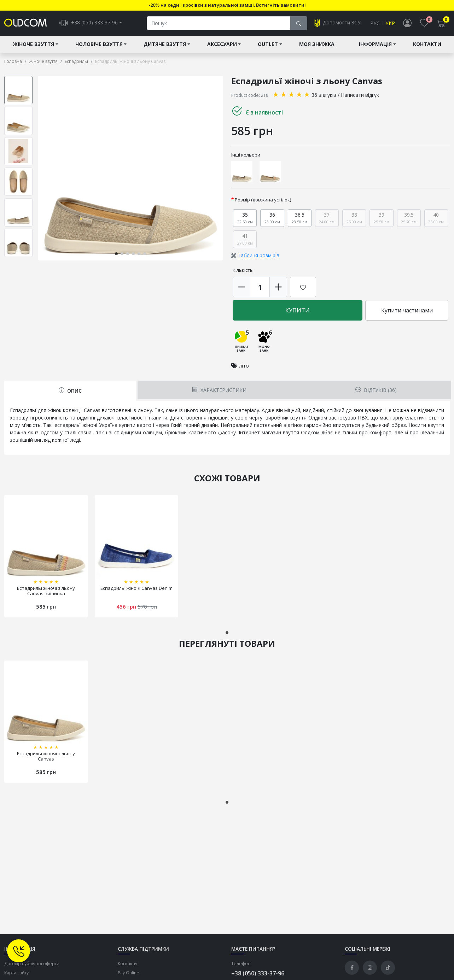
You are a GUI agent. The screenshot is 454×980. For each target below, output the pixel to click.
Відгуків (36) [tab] (376, 390)
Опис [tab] (70, 391)
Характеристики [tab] (219, 390)
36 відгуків (324, 95)
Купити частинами (407, 311)
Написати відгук (360, 95)
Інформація (375, 45)
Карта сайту (16, 973)
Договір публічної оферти (32, 964)
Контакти (427, 45)
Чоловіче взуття (99, 45)
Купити (298, 311)
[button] (116, 254)
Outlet (268, 45)
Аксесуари (222, 45)
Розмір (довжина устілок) (263, 200)
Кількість (243, 271)
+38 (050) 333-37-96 (258, 974)
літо (244, 366)
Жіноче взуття (33, 45)
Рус (375, 24)
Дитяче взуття (165, 45)
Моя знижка (317, 45)
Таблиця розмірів (258, 256)
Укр (390, 24)
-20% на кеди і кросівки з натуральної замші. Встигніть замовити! (227, 5)
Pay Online (129, 973)
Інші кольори (246, 155)
